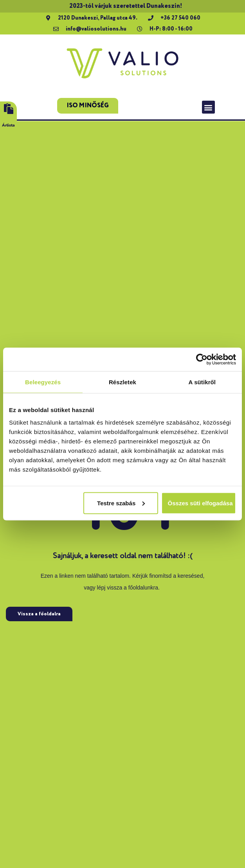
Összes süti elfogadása (200, 503)
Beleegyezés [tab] (43, 382)
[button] (208, 107)
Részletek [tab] (122, 382)
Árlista (8, 125)
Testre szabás (121, 503)
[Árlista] (8, 109)
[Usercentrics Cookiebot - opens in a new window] (202, 360)
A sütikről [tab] (202, 382)
